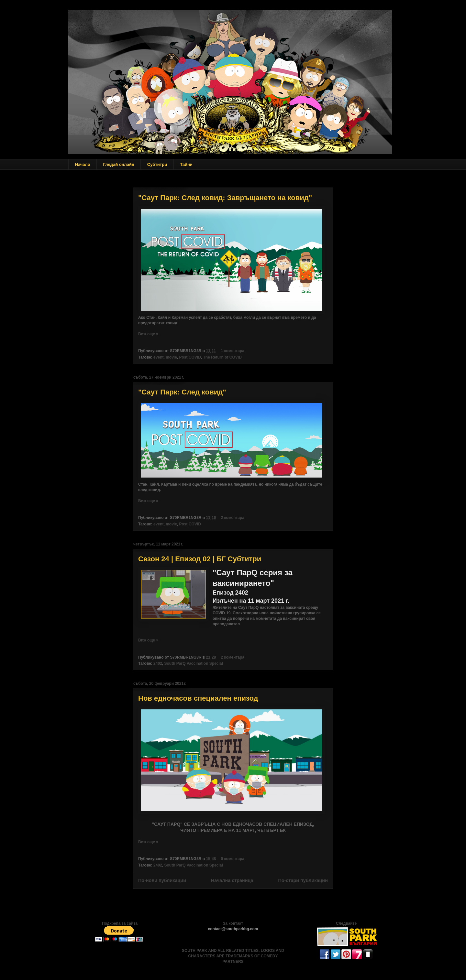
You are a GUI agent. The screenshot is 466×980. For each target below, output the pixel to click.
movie (171, 357)
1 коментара (233, 351)
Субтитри (157, 164)
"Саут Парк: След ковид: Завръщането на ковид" (225, 198)
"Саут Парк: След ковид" (182, 392)
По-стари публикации (303, 880)
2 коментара (233, 518)
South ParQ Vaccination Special (193, 663)
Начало (83, 164)
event (158, 357)
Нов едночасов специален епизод (198, 698)
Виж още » (148, 334)
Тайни (186, 164)
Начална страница (232, 880)
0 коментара (233, 859)
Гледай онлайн (119, 164)
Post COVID (190, 357)
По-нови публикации (162, 880)
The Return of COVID (222, 357)
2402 (158, 663)
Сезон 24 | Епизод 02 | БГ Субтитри (200, 559)
